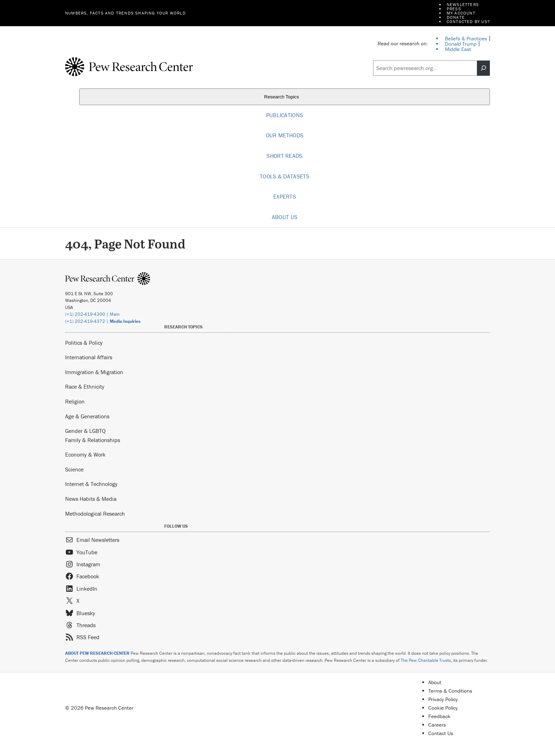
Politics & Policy (84, 343)
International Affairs (89, 357)
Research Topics (284, 97)
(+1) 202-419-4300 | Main (92, 314)
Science (74, 469)
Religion (75, 401)
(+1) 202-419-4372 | (103, 321)
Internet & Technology (91, 484)
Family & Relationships (93, 440)
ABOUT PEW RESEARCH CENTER (97, 653)
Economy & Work (85, 454)
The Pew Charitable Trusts (426, 660)
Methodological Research (95, 514)
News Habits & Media (91, 499)
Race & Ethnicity (85, 386)
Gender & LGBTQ (85, 431)
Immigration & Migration (94, 372)
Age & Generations (87, 416)
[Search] (484, 68)
